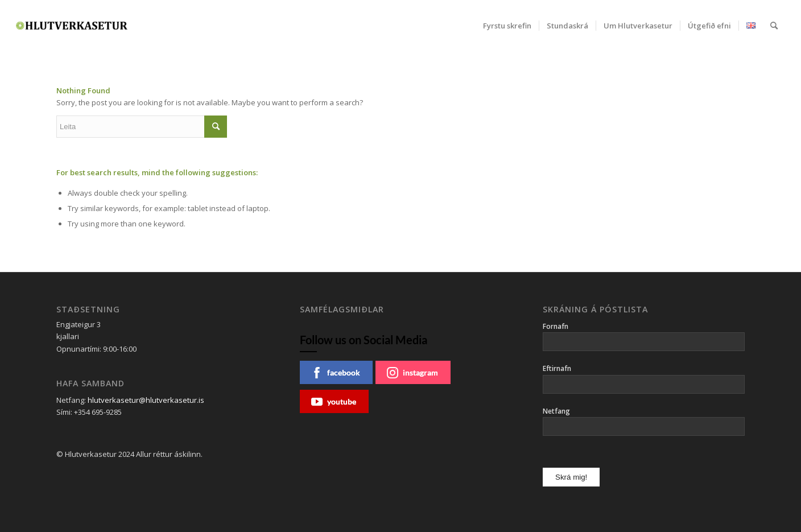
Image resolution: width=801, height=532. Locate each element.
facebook (336, 373)
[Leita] (774, 26)
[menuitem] (507, 26)
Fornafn (556, 326)
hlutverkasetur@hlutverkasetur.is (146, 400)
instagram (412, 373)
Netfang (556, 411)
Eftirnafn (557, 368)
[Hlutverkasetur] (72, 26)
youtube (334, 402)
